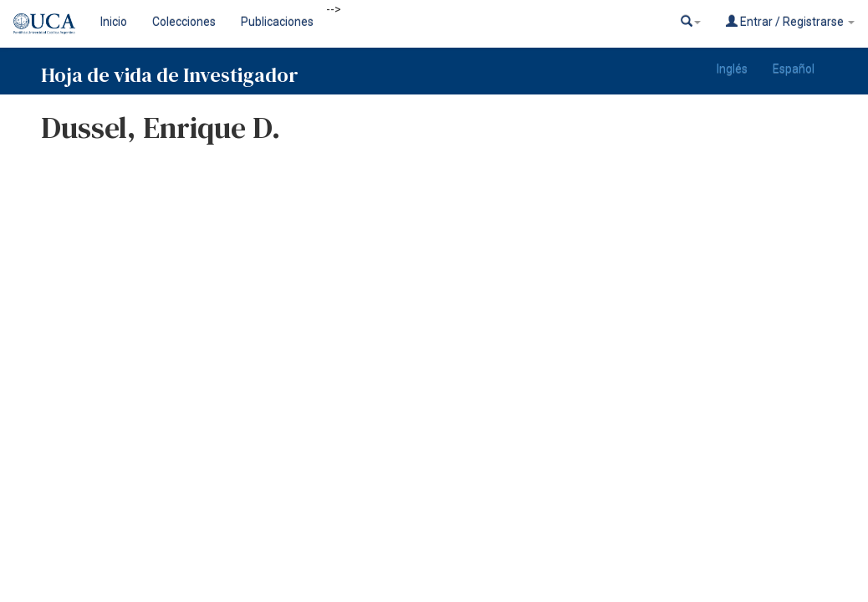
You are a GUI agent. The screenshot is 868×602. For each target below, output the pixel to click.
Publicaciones (277, 22)
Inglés (732, 69)
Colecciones (184, 22)
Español (794, 69)
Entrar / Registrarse (790, 21)
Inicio (114, 22)
